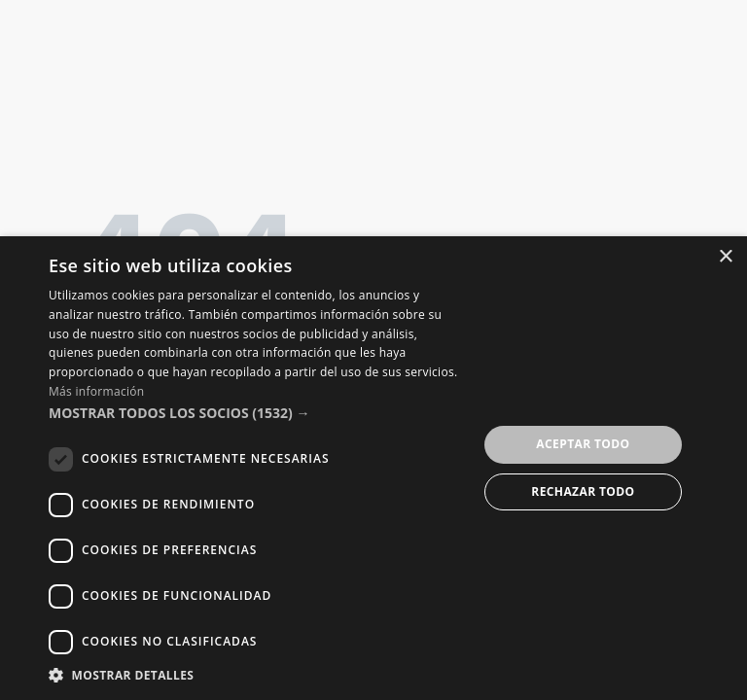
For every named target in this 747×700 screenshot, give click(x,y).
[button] (257, 413)
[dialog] (373, 468)
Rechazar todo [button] (583, 491)
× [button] (725, 257)
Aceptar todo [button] (583, 444)
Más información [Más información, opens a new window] (96, 391)
